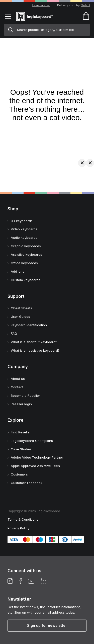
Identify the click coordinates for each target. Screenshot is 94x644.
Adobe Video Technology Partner (37, 457)
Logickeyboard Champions (32, 441)
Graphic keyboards (26, 246)
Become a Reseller (25, 396)
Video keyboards (24, 229)
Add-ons (18, 271)
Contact (17, 387)
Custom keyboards (26, 280)
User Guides (20, 317)
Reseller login (21, 404)
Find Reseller (21, 432)
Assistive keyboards (26, 254)
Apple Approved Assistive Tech (35, 466)
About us (18, 379)
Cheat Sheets (21, 308)
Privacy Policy (18, 528)
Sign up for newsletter (47, 625)
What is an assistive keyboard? (35, 350)
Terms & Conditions (23, 519)
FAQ (14, 333)
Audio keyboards (24, 238)
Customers (19, 474)
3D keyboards (22, 221)
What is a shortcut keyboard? (34, 342)
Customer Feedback (27, 483)
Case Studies (21, 449)
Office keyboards (24, 263)
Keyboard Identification (29, 325)
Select (86, 5)
